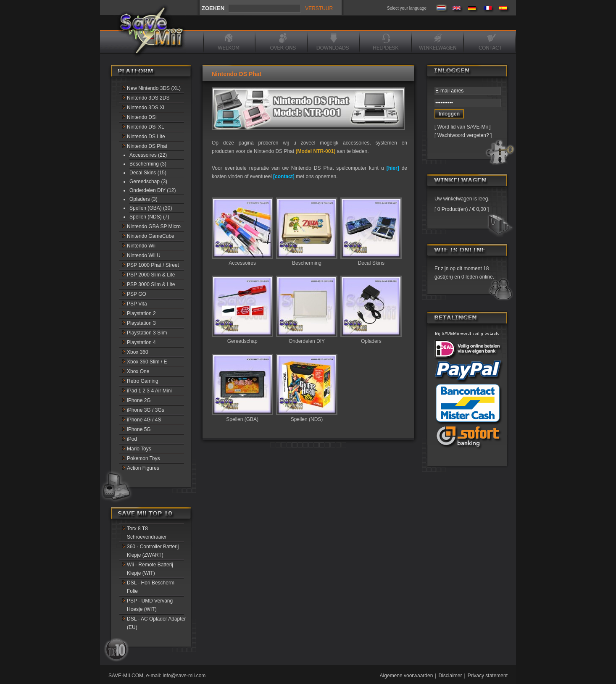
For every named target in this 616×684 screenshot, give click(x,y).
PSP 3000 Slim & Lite (151, 284)
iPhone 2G (139, 400)
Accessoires (242, 260)
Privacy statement (488, 676)
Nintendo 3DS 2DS (148, 98)
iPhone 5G (139, 429)
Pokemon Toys (143, 458)
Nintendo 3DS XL (146, 108)
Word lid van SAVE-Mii (463, 127)
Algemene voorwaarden (407, 676)
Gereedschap (242, 338)
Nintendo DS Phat (147, 146)
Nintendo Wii (141, 246)
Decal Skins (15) (148, 173)
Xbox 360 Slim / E (147, 362)
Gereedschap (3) (148, 182)
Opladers (371, 338)
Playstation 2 (141, 313)
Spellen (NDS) (307, 416)
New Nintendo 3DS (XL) (154, 88)
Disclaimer (450, 676)
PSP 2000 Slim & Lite (151, 275)
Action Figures (143, 468)
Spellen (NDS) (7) (149, 217)
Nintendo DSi (142, 117)
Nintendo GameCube (151, 236)
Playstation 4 (141, 342)
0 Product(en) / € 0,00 (462, 209)
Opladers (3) (143, 199)
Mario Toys (139, 449)
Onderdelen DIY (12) (153, 190)
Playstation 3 (141, 323)
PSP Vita (137, 304)
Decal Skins (371, 260)
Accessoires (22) (148, 155)
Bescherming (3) (148, 164)
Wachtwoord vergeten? (463, 135)
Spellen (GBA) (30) (151, 208)
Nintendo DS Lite (146, 137)
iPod (132, 439)
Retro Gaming (143, 381)
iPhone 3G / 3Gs (146, 410)
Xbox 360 (138, 352)
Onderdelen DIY (307, 338)
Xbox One (138, 371)
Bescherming (307, 260)
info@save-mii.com (184, 676)
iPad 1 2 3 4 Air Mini (149, 391)
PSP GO (137, 294)
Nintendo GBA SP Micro (154, 226)
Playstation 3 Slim (147, 333)
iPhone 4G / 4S (144, 420)
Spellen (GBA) (242, 416)
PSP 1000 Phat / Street (153, 265)
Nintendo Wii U (144, 255)
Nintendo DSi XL (146, 127)
